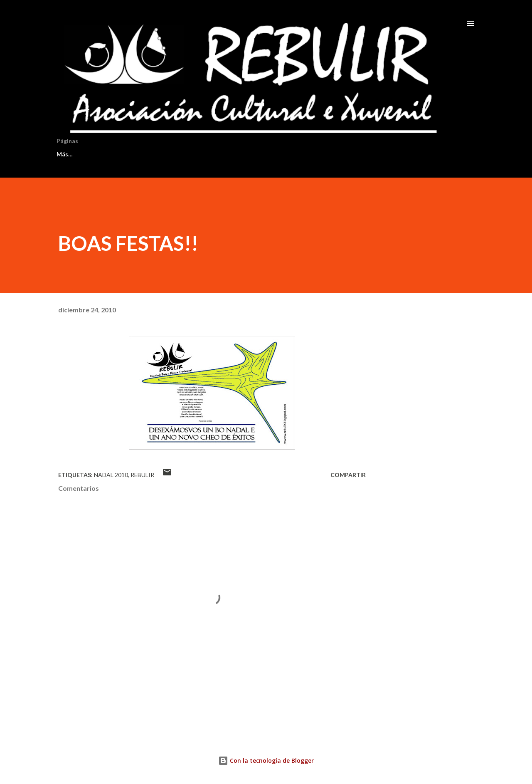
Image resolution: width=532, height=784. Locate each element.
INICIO (66, 154)
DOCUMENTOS (347, 154)
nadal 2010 (111, 475)
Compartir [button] (348, 475)
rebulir (142, 475)
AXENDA (219, 154)
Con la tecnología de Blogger (266, 761)
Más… (401, 154)
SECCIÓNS (167, 154)
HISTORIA (114, 154)
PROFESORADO (278, 154)
